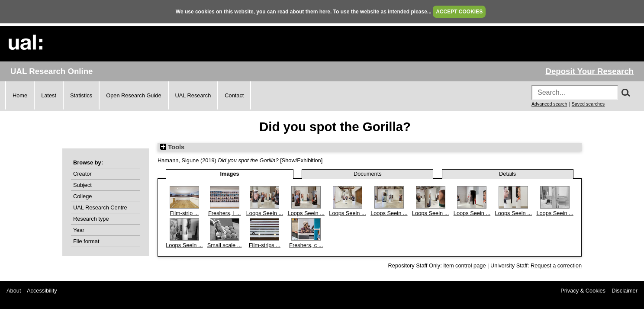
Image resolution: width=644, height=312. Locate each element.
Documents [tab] (368, 174)
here (325, 12)
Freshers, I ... (224, 213)
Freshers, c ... (306, 245)
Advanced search (549, 104)
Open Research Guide (134, 95)
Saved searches (588, 104)
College (82, 196)
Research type (91, 219)
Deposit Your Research (589, 71)
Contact (234, 95)
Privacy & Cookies (583, 291)
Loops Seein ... (265, 213)
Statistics (81, 95)
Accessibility (42, 291)
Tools (172, 147)
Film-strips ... (265, 245)
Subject (82, 185)
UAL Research (193, 95)
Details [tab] (507, 174)
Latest (49, 95)
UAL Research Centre (100, 207)
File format (86, 241)
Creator (82, 174)
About (14, 291)
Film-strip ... (184, 213)
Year (79, 230)
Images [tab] (230, 174)
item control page (464, 265)
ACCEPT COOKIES (459, 12)
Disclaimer (625, 291)
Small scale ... (225, 245)
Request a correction (556, 265)
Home (20, 95)
